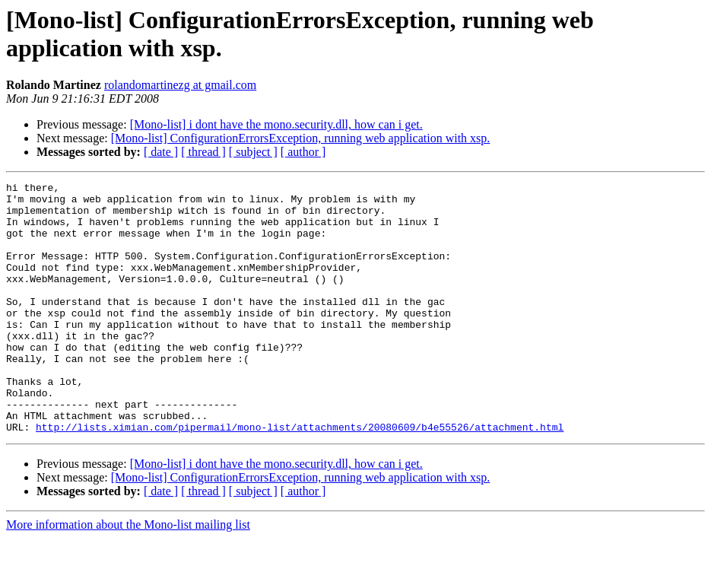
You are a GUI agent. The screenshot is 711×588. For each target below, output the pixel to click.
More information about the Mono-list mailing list (128, 575)
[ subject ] (253, 152)
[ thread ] (203, 152)
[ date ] (161, 152)
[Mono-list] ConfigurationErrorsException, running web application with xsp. (301, 138)
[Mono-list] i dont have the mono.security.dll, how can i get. (276, 124)
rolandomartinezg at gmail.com (180, 85)
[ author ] (303, 152)
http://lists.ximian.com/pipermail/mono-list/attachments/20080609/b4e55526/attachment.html (300, 477)
